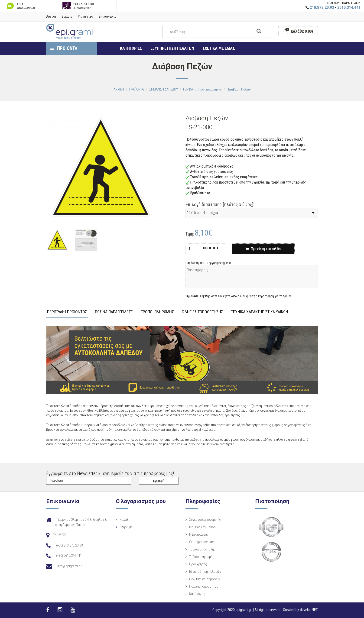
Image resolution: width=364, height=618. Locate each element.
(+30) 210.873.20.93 (69, 545)
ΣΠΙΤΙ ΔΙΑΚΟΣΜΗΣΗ (20, 6)
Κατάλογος (197, 594)
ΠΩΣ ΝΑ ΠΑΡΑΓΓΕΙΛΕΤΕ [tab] (114, 312)
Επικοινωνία (107, 16)
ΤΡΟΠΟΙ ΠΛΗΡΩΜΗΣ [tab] (157, 312)
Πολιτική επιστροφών (205, 579)
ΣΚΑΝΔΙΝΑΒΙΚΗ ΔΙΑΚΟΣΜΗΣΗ (78, 6)
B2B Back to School (203, 527)
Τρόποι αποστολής (202, 549)
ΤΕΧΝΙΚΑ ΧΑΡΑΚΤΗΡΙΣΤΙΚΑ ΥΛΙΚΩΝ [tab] (260, 312)
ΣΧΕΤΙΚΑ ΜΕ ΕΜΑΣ (219, 48)
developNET (309, 610)
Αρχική (51, 16)
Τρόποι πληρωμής (202, 557)
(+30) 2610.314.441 (69, 556)
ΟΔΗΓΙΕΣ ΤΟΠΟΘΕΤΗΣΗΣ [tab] (202, 312)
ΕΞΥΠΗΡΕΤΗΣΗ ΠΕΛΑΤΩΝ (172, 48)
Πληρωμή (126, 527)
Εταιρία (67, 16)
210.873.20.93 (322, 7)
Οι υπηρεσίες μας (201, 542)
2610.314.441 (349, 7)
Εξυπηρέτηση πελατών (205, 572)
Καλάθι (125, 520)
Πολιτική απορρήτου (204, 586)
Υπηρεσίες (85, 16)
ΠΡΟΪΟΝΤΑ (63, 48)
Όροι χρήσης (198, 564)
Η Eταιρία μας (199, 534)
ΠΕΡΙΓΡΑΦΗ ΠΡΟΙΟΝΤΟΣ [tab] (67, 312)
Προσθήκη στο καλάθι (263, 249)
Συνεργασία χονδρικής (205, 520)
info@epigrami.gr (70, 566)
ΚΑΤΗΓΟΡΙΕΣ (131, 48)
